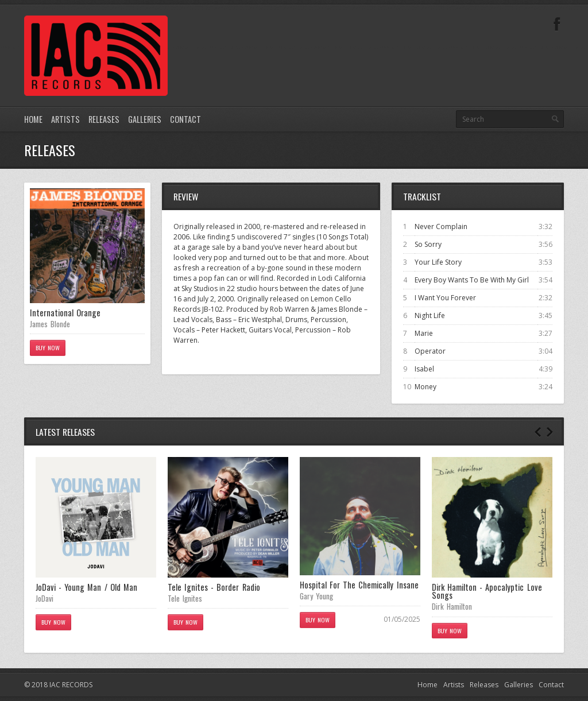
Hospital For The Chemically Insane (359, 585)
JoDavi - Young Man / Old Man (86, 587)
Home (33, 119)
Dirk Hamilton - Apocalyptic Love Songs (487, 591)
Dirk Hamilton (452, 606)
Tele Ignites (185, 598)
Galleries (145, 119)
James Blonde (50, 324)
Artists (65, 119)
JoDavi (45, 598)
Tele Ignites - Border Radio (214, 587)
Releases (104, 119)
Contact (185, 119)
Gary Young (316, 596)
